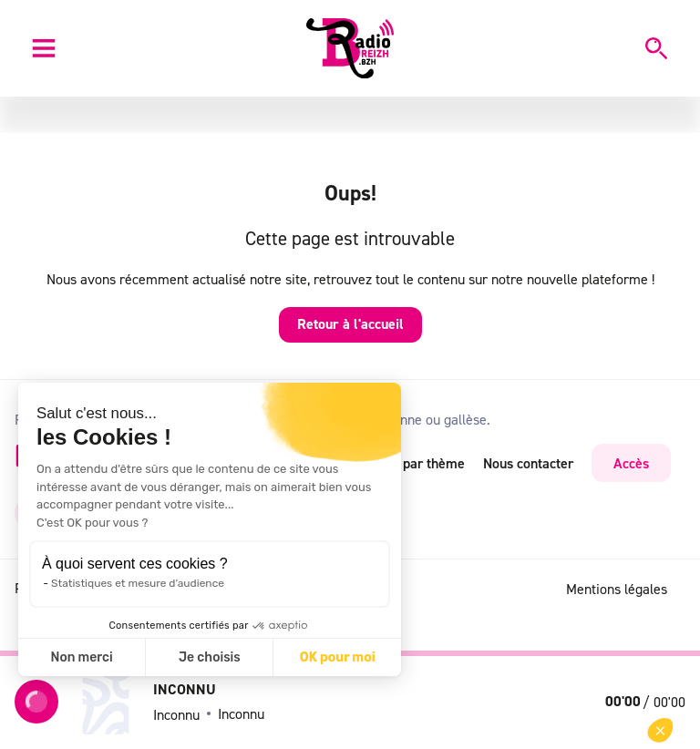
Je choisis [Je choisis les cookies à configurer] (210, 657)
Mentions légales (617, 589)
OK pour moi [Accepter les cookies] (338, 657)
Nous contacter (528, 463)
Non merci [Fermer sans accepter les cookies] (81, 657)
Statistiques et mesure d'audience (138, 583)
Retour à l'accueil (350, 324)
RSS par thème (419, 463)
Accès (631, 463)
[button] (660, 730)
